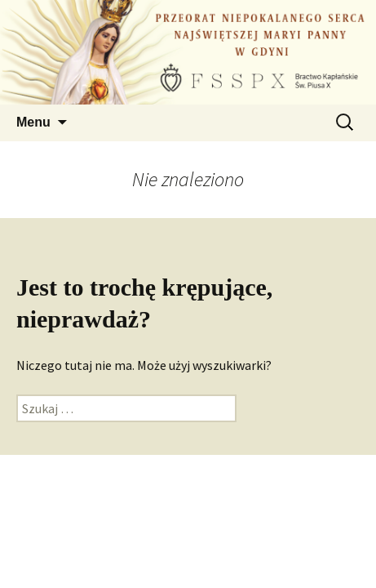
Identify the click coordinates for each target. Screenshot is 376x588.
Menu (33, 122)
